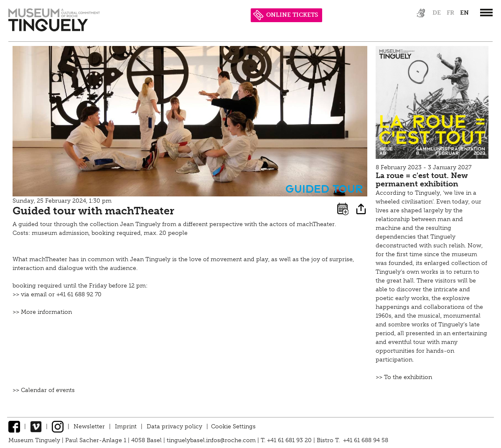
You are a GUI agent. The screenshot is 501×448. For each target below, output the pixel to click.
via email (34, 294)
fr (450, 13)
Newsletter (89, 426)
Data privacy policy (174, 426)
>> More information (42, 312)
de (437, 13)
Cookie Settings (233, 426)
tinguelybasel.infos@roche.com (212, 440)
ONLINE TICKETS (286, 15)
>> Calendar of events (44, 390)
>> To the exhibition (404, 377)
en (464, 13)
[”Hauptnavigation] (486, 13)
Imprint (126, 426)
